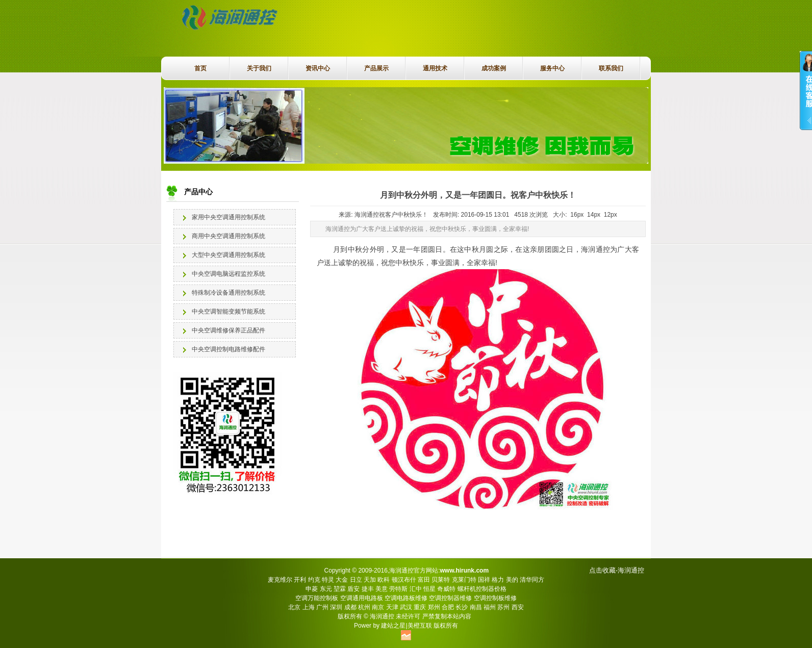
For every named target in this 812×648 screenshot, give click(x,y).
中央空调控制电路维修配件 (229, 349)
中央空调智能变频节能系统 (229, 312)
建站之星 (393, 626)
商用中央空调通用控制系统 (229, 236)
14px (594, 215)
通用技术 (435, 68)
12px (611, 215)
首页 (200, 68)
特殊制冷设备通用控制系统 (229, 293)
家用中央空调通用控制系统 (229, 217)
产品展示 (376, 68)
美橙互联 (420, 626)
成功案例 (494, 68)
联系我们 (611, 68)
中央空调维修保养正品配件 (229, 330)
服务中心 (552, 68)
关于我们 (259, 68)
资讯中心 (318, 68)
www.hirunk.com (464, 571)
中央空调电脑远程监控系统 (229, 274)
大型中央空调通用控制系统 (229, 255)
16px (577, 215)
